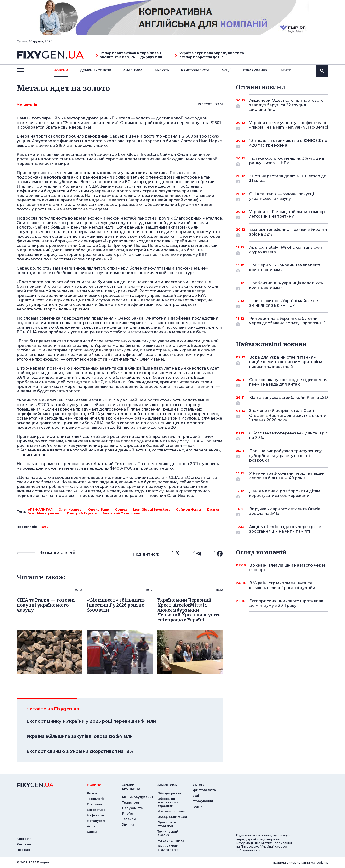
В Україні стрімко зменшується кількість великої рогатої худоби (282, 585)
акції (226, 70)
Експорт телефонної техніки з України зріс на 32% (288, 232)
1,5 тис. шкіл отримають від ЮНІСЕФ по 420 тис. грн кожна (288, 143)
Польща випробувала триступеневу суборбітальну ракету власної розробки (285, 455)
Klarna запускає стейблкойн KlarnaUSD (288, 399)
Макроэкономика (172, 811)
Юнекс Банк (98, 509)
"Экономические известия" (91, 123)
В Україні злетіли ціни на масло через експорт (287, 568)
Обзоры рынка (169, 793)
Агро (91, 826)
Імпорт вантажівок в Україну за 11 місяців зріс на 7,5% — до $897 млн (129, 55)
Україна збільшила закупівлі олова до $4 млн (80, 736)
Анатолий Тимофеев (121, 513)
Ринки (92, 793)
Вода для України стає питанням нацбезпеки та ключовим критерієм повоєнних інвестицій (286, 362)
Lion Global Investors (152, 509)
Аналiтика (133, 70)
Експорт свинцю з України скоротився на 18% (80, 751)
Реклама (24, 844)
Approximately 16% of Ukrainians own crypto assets (286, 250)
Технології (95, 799)
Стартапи (95, 804)
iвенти (285, 70)
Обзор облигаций (172, 817)
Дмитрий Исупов (82, 513)
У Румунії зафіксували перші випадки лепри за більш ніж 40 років (287, 476)
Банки (92, 832)
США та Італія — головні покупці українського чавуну (282, 197)
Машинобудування (138, 797)
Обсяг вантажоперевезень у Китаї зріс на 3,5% (288, 436)
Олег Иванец (70, 509)
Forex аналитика (171, 841)
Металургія (27, 104)
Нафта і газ (96, 815)
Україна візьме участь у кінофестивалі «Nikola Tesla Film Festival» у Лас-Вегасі (288, 125)
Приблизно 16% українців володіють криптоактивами (286, 286)
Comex (121, 509)
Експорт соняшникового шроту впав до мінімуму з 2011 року (286, 603)
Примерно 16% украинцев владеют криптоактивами (285, 268)
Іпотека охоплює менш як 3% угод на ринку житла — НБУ (287, 161)
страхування (255, 70)
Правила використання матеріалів (300, 862)
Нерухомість (132, 808)
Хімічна (128, 825)
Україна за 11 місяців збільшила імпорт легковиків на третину (288, 214)
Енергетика (96, 810)
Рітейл (128, 814)
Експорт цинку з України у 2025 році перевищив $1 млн (91, 721)
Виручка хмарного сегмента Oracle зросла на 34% (285, 512)
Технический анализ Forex (168, 848)
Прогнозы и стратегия (167, 824)
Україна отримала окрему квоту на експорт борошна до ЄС (209, 55)
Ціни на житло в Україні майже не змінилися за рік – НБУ (284, 303)
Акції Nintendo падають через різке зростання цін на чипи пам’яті (285, 529)
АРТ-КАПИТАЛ (40, 509)
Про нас (23, 850)
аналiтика (167, 785)
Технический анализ (168, 833)
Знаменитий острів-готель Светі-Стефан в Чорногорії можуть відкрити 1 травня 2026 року (288, 415)
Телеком (129, 819)
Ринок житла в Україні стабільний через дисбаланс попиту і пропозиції (287, 321)
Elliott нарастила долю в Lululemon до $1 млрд (288, 179)
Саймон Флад (189, 509)
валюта (162, 70)
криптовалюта (195, 70)
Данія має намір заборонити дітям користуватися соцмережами (285, 494)
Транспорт (131, 803)
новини (61, 70)
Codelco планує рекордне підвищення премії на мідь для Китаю (288, 382)
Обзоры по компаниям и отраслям (168, 802)
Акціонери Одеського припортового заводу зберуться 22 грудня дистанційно (286, 105)
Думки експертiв (96, 70)
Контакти (24, 839)
